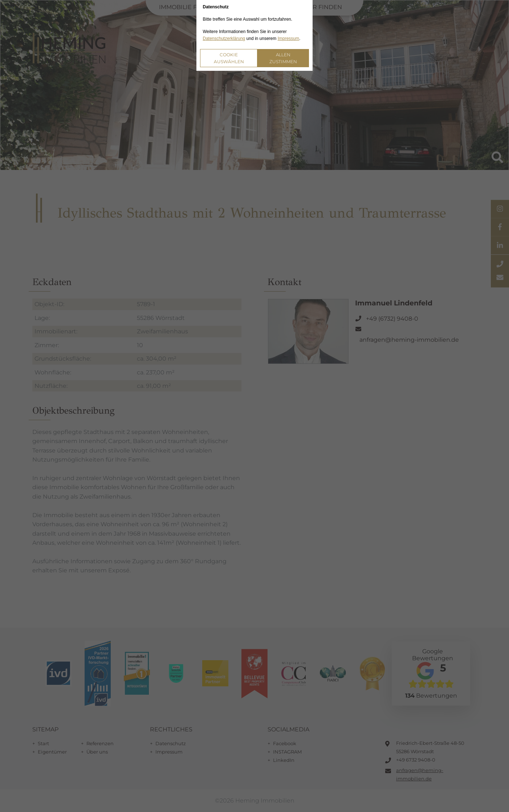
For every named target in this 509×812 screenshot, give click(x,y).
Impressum (288, 38)
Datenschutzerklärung (224, 38)
